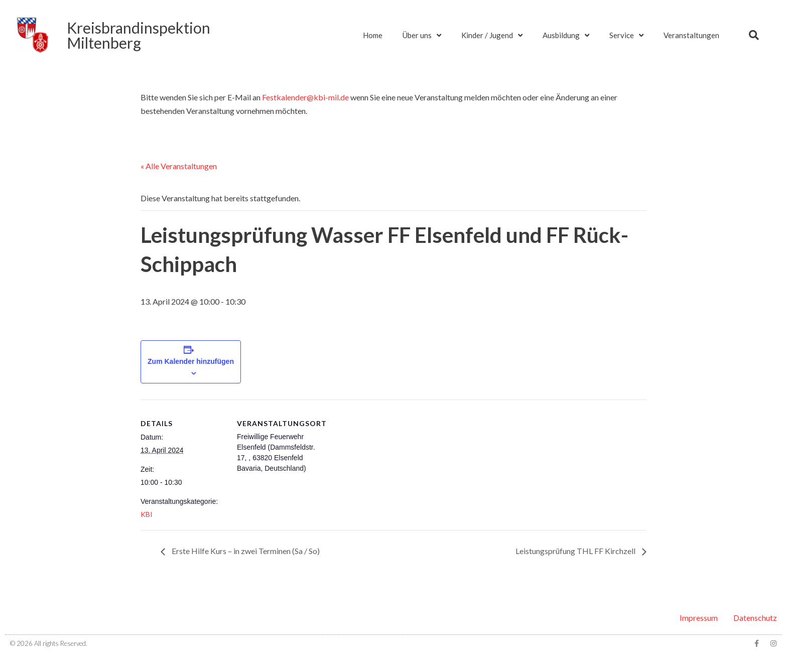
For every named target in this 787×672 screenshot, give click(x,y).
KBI (147, 514)
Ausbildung (566, 35)
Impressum (699, 618)
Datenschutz (755, 618)
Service (626, 35)
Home (373, 35)
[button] (754, 35)
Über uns (422, 35)
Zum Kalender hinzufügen (191, 361)
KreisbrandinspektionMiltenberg (139, 35)
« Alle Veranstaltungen (179, 166)
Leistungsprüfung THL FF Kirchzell (576, 551)
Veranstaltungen (691, 35)
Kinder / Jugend (492, 35)
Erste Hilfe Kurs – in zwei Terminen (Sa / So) (245, 551)
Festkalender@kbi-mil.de (305, 97)
